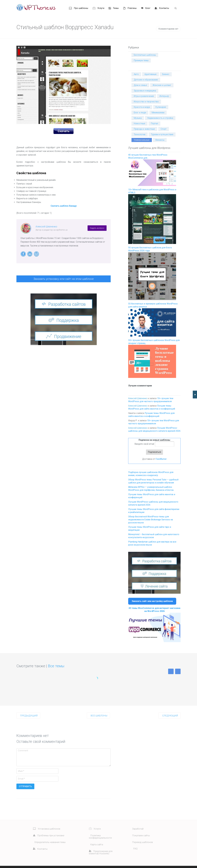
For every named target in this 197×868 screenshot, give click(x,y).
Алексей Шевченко (46, 227)
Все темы (56, 666)
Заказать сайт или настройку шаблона (152, 601)
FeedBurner (161, 459)
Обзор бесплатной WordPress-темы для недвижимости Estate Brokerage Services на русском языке (150, 520)
